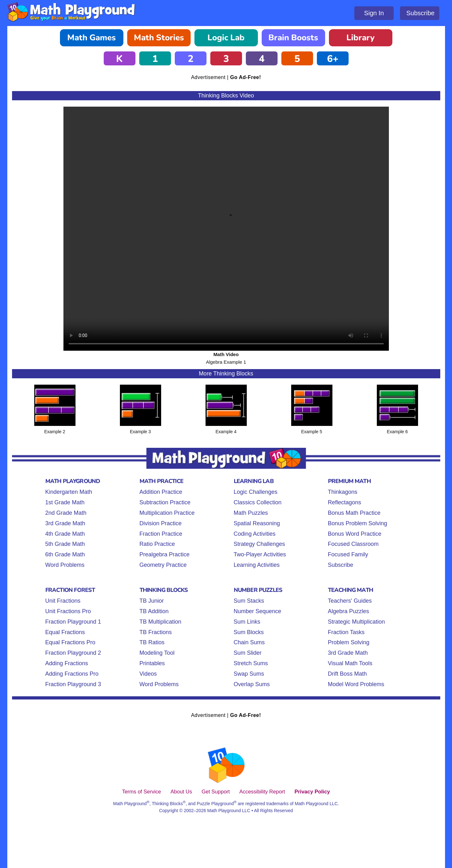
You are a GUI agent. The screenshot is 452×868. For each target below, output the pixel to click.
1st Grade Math (65, 502)
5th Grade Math (65, 544)
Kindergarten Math (69, 492)
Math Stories (159, 38)
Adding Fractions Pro (72, 674)
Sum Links (247, 622)
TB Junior (152, 601)
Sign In (374, 13)
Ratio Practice (157, 544)
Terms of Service (142, 792)
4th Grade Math (65, 534)
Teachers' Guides (350, 601)
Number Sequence (258, 611)
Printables (152, 663)
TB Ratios (152, 642)
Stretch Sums (251, 663)
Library (360, 38)
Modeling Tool (157, 653)
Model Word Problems (356, 684)
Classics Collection (258, 502)
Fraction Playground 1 (73, 622)
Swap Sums (249, 674)
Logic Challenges (256, 492)
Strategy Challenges (259, 544)
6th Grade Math (65, 554)
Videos (148, 674)
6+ (333, 59)
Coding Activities (255, 534)
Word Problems (65, 565)
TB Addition (154, 611)
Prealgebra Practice (165, 554)
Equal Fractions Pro (70, 642)
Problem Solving (349, 642)
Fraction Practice (161, 534)
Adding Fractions (67, 663)
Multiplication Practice (167, 513)
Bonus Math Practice (354, 513)
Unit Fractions (63, 601)
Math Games (92, 38)
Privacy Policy (312, 792)
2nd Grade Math (66, 513)
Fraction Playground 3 (73, 684)
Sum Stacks (249, 601)
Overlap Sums (252, 684)
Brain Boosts (293, 38)
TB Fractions (156, 632)
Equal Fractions (65, 632)
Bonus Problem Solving (358, 523)
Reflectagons (345, 502)
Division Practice (161, 523)
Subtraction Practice (165, 502)
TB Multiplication (160, 622)
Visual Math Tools (350, 663)
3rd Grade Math (65, 523)
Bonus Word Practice (355, 534)
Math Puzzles (251, 513)
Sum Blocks (249, 632)
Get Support (216, 792)
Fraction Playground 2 (73, 653)
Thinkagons (343, 492)
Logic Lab (226, 38)
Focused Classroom (353, 544)
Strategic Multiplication (357, 622)
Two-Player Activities (260, 554)
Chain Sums (249, 642)
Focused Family (348, 554)
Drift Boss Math (347, 674)
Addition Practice (161, 492)
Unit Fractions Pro (68, 611)
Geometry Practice (163, 565)
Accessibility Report (262, 792)
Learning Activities (257, 565)
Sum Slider (248, 653)
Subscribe (420, 13)
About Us (181, 792)
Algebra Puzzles (349, 611)
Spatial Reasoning (257, 523)
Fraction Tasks (346, 632)
